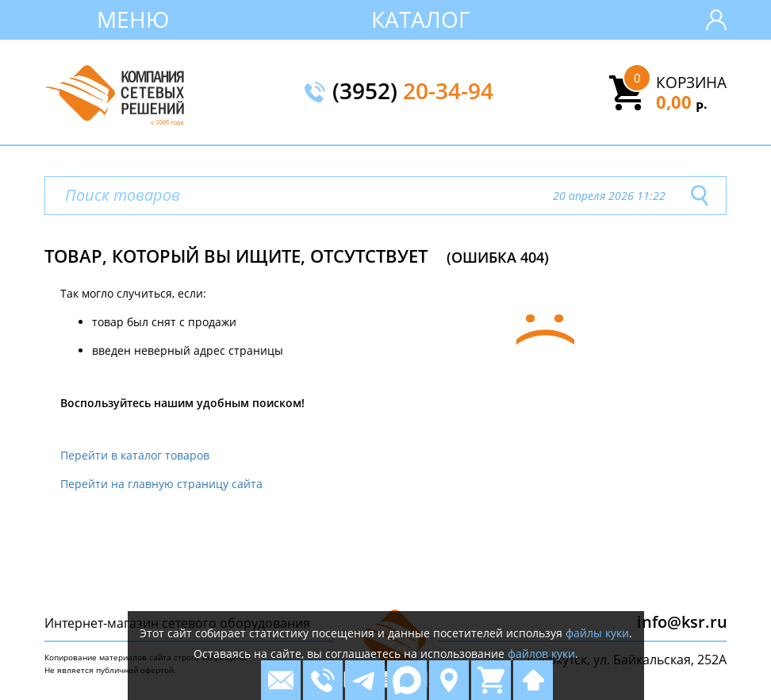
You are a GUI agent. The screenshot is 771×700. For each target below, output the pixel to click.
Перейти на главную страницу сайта (161, 484)
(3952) (413, 92)
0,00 (682, 102)
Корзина (691, 83)
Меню (133, 19)
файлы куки (597, 633)
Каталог (421, 19)
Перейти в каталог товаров (135, 455)
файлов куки (541, 654)
